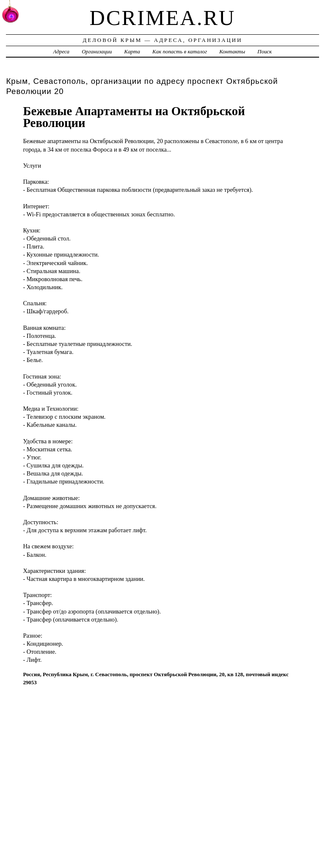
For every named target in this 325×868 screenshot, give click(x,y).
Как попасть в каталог (180, 51)
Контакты (232, 51)
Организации (97, 51)
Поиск (264, 51)
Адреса (61, 51)
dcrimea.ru (163, 18)
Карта (132, 51)
